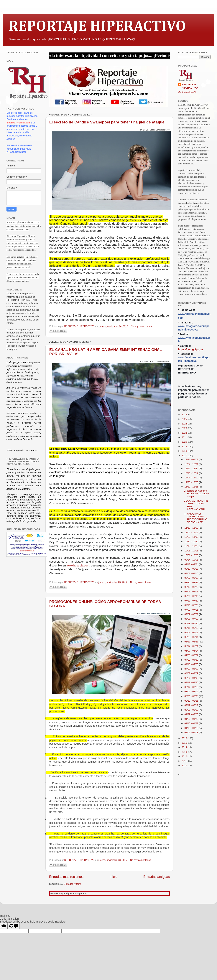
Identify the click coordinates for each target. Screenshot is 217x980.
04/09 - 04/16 (192, 669)
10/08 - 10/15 (192, 551)
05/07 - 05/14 (192, 651)
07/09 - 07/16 (192, 610)
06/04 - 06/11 (192, 633)
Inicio (113, 877)
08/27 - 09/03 (192, 578)
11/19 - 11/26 (192, 487)
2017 (185, 456)
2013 (185, 752)
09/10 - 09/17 (192, 569)
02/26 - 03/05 (192, 696)
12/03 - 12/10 (192, 478)
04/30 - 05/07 (192, 655)
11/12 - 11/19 (192, 528)
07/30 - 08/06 (192, 596)
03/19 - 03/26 (192, 682)
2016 (185, 738)
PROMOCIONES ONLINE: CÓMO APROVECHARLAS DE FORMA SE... (196, 518)
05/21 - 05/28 (192, 642)
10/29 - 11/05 (192, 537)
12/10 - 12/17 (192, 473)
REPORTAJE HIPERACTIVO (97, 27)
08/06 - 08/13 (192, 592)
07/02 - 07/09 (192, 614)
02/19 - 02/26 (192, 701)
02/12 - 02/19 (192, 705)
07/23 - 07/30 (192, 601)
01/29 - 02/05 (192, 714)
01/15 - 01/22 (192, 723)
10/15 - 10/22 (192, 546)
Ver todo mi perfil (187, 92)
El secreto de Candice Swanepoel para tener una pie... (197, 494)
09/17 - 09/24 (192, 564)
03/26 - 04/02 (192, 678)
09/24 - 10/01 (192, 560)
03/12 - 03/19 (192, 687)
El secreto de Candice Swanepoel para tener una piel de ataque (107, 122)
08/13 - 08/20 (192, 587)
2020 (185, 442)
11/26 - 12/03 (192, 482)
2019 (185, 447)
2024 (185, 424)
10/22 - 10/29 (192, 542)
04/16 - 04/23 (192, 664)
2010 (185, 766)
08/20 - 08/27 (192, 583)
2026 (185, 415)
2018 (185, 451)
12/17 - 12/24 (192, 469)
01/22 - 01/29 (192, 719)
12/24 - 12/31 (192, 464)
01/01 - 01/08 (192, 733)
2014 (185, 747)
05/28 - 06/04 (192, 637)
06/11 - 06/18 (192, 628)
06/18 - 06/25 (192, 624)
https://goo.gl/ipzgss (191, 349)
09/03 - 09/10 (192, 574)
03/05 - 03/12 (192, 692)
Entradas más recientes (66, 877)
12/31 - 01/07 (192, 460)
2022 (185, 433)
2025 (185, 419)
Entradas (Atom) (73, 884)
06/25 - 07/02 (192, 619)
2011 (185, 761)
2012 (185, 756)
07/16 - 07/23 (192, 605)
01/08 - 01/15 (192, 728)
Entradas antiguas (157, 877)
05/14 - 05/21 (192, 646)
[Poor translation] (14, 926)
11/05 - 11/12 (192, 533)
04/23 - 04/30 (192, 660)
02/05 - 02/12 (192, 710)
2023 (185, 428)
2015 (185, 743)
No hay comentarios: (142, 326)
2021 (185, 437)
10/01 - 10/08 (192, 555)
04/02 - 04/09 (192, 673)
